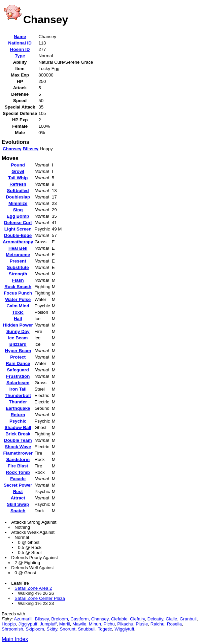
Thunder (18, 402)
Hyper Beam (18, 351)
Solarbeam (18, 383)
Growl (18, 171)
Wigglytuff (124, 629)
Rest (18, 492)
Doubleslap (18, 197)
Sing (18, 210)
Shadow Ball (18, 427)
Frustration (18, 376)
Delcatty (155, 619)
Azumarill (23, 619)
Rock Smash (18, 287)
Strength (18, 274)
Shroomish (12, 629)
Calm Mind (18, 306)
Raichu (158, 624)
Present (18, 261)
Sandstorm (18, 459)
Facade (18, 479)
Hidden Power (18, 325)
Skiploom (35, 629)
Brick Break (18, 434)
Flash (18, 280)
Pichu (109, 624)
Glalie (171, 619)
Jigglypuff (28, 624)
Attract (18, 498)
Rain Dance (18, 363)
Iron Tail (18, 389)
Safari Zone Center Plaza (40, 598)
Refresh (18, 184)
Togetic (105, 629)
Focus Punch (18, 293)
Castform (79, 619)
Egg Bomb (18, 216)
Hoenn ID (20, 49)
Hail (18, 319)
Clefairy (137, 619)
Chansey (12, 149)
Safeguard (18, 370)
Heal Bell (18, 248)
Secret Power (18, 485)
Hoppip (9, 624)
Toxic (18, 312)
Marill (65, 624)
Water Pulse (18, 299)
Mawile (79, 624)
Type (20, 56)
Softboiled (18, 191)
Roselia (174, 624)
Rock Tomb (18, 472)
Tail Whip (18, 178)
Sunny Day (18, 331)
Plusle (142, 624)
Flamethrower (18, 453)
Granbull (188, 619)
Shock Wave (18, 447)
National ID (20, 43)
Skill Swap (18, 504)
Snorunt (67, 629)
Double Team (18, 440)
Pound (18, 165)
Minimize (18, 203)
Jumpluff (48, 624)
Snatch (18, 511)
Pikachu (125, 624)
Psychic (18, 421)
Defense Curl (18, 223)
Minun (95, 624)
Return (18, 415)
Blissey (31, 149)
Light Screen (18, 229)
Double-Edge (18, 235)
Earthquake (18, 408)
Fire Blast (18, 466)
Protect (18, 357)
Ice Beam (18, 338)
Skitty (52, 629)
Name (20, 37)
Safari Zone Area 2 (33, 588)
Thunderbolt (18, 395)
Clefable (119, 619)
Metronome (18, 255)
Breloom (60, 619)
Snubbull (87, 629)
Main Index (15, 639)
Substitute (18, 267)
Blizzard (18, 344)
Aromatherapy (18, 242)
